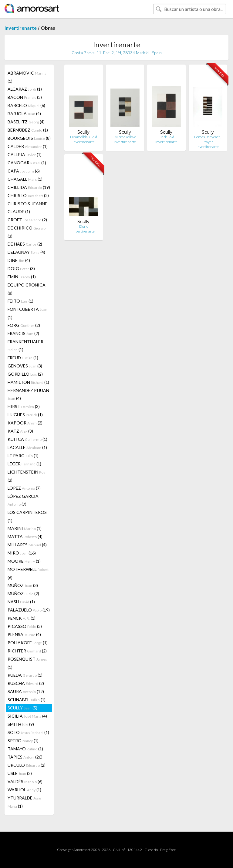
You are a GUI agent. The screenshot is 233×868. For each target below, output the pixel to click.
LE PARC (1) (23, 456)
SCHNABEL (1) (27, 700)
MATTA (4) (25, 536)
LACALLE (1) (27, 447)
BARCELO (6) (26, 105)
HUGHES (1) (25, 415)
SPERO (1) (23, 741)
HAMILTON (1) (28, 382)
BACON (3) (25, 97)
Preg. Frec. (168, 850)
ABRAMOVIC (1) (27, 77)
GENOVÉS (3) (25, 366)
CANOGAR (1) (27, 163)
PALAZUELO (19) (29, 610)
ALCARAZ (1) (25, 89)
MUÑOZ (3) (23, 585)
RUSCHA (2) (26, 683)
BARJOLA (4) (24, 114)
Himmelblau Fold (84, 137)
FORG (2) (24, 325)
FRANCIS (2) (23, 333)
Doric (84, 226)
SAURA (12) (26, 691)
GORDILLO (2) (25, 374)
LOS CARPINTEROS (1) (27, 516)
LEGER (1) (24, 464)
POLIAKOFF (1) (28, 643)
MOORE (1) (24, 561)
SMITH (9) (21, 724)
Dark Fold (166, 137)
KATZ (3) (20, 431)
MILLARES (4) (27, 545)
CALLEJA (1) (25, 154)
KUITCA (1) (27, 439)
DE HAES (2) (25, 244)
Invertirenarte (21, 28)
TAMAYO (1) (25, 749)
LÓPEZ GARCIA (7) (23, 500)
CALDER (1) (28, 146)
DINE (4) (19, 260)
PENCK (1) (22, 618)
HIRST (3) (24, 406)
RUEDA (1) (25, 675)
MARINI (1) (25, 528)
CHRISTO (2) (28, 195)
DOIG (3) (21, 268)
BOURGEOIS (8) (29, 138)
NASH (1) (21, 602)
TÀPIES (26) (25, 757)
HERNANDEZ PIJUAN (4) (28, 394)
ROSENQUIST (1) (27, 663)
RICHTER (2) (27, 651)
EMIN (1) (22, 277)
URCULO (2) (27, 765)
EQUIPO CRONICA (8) (27, 289)
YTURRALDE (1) (24, 802)
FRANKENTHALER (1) (25, 345)
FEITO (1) (20, 301)
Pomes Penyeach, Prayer (208, 139)
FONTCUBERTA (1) (27, 313)
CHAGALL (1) (25, 179)
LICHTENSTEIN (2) (26, 476)
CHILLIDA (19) (29, 187)
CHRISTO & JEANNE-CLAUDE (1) (28, 208)
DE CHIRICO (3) (27, 232)
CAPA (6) (24, 171)
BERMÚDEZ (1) (28, 130)
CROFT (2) (27, 220)
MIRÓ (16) (22, 553)
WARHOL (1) (24, 790)
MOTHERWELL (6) (28, 573)
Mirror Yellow (125, 137)
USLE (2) (20, 773)
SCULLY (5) (22, 708)
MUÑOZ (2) (23, 593)
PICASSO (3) (25, 626)
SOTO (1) (28, 732)
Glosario (151, 850)
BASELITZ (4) (26, 122)
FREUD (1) (23, 358)
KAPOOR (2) (25, 423)
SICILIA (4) (27, 716)
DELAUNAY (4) (26, 252)
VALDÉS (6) (25, 781)
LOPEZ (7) (24, 488)
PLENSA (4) (24, 634)
